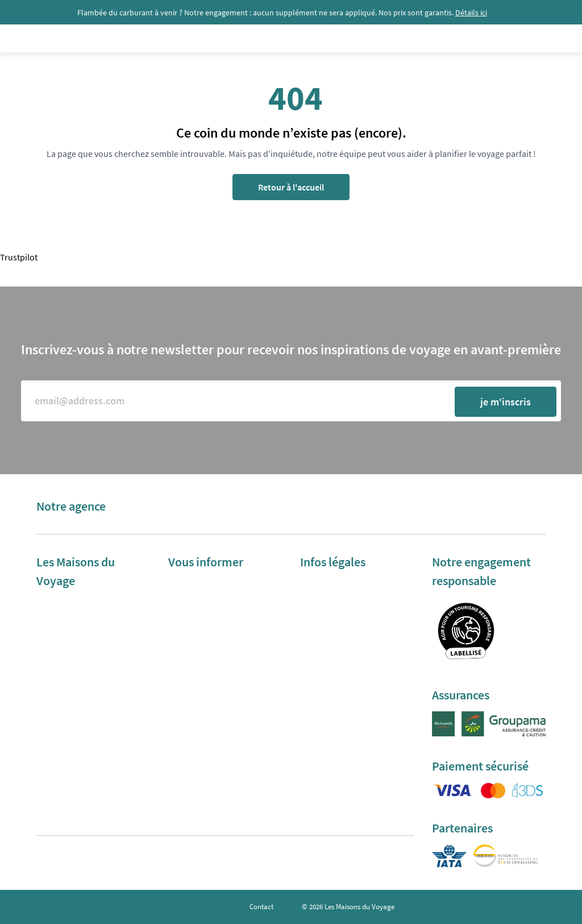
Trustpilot (19, 257)
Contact (261, 907)
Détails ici (471, 13)
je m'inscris (506, 402)
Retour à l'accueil (291, 187)
